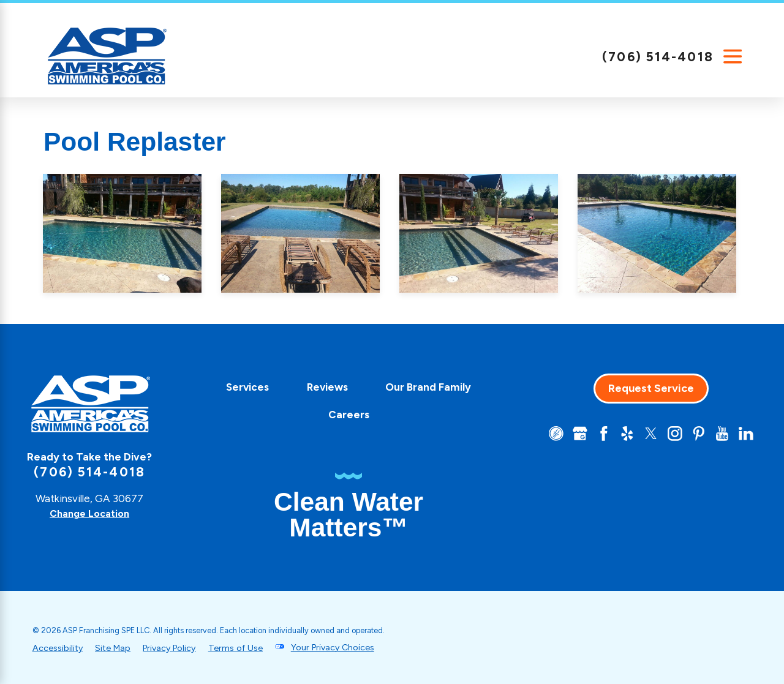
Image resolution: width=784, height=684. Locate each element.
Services (243, 387)
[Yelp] (621, 434)
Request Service (646, 388)
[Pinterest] (696, 434)
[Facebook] (597, 434)
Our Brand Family (423, 387)
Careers (343, 415)
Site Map (116, 648)
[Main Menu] (733, 57)
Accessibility (58, 648)
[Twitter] (646, 434)
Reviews (322, 387)
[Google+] (571, 434)
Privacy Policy (176, 648)
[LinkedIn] (745, 434)
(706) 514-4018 (658, 57)
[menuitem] (243, 387)
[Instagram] (671, 434)
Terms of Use (247, 648)
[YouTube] (721, 434)
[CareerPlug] (547, 434)
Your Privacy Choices (347, 648)
